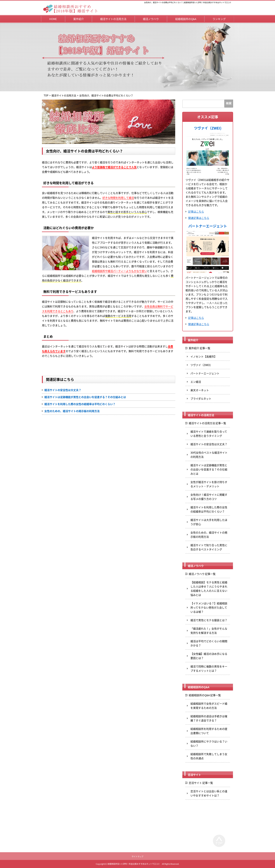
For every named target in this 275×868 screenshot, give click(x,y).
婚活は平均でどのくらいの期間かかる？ (209, 643)
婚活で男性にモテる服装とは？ (209, 620)
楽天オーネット (200, 390)
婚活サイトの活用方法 (113, 19)
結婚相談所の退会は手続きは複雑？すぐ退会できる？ (209, 718)
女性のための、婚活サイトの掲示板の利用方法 (72, 411)
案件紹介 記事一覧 (199, 348)
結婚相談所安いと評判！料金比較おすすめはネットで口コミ (134, 864)
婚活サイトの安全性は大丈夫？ (63, 390)
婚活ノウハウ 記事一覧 (202, 574)
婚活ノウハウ (151, 19)
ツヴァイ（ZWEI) (208, 128)
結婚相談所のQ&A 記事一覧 (205, 695)
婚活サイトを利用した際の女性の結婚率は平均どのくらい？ (80, 404)
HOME (53, 19)
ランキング (219, 19)
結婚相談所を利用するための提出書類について (209, 731)
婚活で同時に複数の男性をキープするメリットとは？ (209, 669)
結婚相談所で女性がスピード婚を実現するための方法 (209, 706)
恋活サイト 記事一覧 (201, 783)
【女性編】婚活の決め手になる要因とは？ (209, 656)
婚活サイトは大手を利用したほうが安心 (209, 522)
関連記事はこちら (199, 218)
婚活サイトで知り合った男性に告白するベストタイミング (209, 547)
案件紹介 (79, 19)
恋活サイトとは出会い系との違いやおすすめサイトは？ (209, 793)
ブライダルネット (201, 399)
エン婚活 (196, 382)
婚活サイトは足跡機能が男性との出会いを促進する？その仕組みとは (85, 397)
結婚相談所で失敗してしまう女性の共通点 (209, 756)
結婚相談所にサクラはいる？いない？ (209, 744)
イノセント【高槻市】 (204, 357)
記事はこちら (196, 212)
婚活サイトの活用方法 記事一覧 (207, 423)
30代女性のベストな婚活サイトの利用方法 (209, 455)
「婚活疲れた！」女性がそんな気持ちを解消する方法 (209, 631)
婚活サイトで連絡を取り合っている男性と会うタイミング (209, 434)
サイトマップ (137, 857)
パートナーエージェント (208, 226)
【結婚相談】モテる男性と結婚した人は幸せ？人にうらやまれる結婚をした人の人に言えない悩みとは (209, 589)
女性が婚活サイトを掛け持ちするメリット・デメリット (209, 484)
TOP (46, 95)
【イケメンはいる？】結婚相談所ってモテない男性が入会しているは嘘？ (209, 608)
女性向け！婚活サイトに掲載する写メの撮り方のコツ (209, 497)
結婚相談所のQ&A (186, 19)
